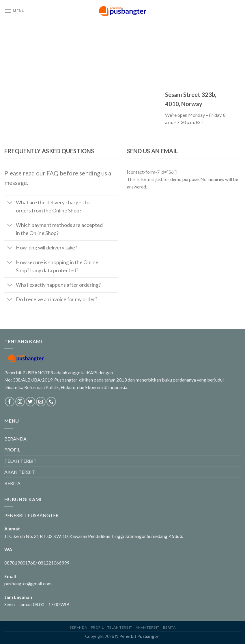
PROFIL (12, 450)
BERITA (12, 483)
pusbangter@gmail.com (28, 583)
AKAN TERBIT (20, 472)
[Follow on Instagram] (20, 402)
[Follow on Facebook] (10, 402)
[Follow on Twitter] (30, 402)
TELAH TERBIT (20, 461)
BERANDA (15, 439)
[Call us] (51, 402)
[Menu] (14, 11)
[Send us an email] (41, 402)
